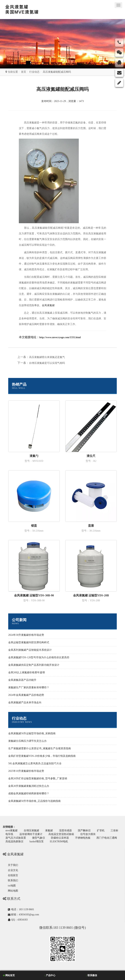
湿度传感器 (65, 830)
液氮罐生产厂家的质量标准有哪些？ (29, 687)
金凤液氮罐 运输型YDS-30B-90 (34, 595)
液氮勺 (34, 456)
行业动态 (34, 72)
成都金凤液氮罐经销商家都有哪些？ (29, 794)
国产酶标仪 (84, 830)
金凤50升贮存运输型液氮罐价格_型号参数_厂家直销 (38, 778)
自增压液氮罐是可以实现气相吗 (47, 363)
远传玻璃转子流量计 (31, 834)
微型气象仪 (39, 838)
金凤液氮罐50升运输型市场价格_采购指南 (32, 733)
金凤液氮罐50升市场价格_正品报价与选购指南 (34, 801)
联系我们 (13, 880)
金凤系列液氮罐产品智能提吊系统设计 (30, 650)
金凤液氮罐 (48, 305)
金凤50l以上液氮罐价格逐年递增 (26, 672)
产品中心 (50, 975)
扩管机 (101, 830)
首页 (24, 72)
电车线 (9, 834)
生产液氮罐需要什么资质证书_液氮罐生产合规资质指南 (40, 748)
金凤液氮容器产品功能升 (22, 680)
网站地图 (13, 891)
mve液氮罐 (12, 830)
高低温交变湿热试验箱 (61, 834)
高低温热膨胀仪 (14, 841)
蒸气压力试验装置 (16, 838)
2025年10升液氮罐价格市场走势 (26, 771)
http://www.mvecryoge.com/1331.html (60, 337)
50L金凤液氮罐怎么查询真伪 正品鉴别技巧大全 (35, 763)
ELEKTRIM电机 (59, 841)
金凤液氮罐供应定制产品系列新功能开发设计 (34, 665)
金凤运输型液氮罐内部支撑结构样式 (29, 642)
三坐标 (114, 830)
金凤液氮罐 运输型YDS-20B (91, 595)
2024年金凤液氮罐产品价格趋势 (26, 695)
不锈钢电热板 (83, 838)
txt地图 (12, 886)
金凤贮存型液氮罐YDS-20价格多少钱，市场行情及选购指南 (42, 756)
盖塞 (91, 526)
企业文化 (13, 870)
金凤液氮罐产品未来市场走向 (25, 702)
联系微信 (92, 975)
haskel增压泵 (37, 841)
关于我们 (13, 865)
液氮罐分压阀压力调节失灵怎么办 (27, 741)
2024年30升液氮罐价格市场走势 (26, 635)
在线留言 (13, 875)
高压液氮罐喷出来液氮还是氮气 (47, 357)
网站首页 (9, 975)
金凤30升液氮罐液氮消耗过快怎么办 (29, 786)
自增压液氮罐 (31, 830)
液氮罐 (49, 830)
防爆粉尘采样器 (60, 838)
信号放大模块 (88, 834)
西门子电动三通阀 (107, 838)
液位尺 (91, 456)
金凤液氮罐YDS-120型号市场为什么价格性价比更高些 (39, 657)
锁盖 (34, 526)
